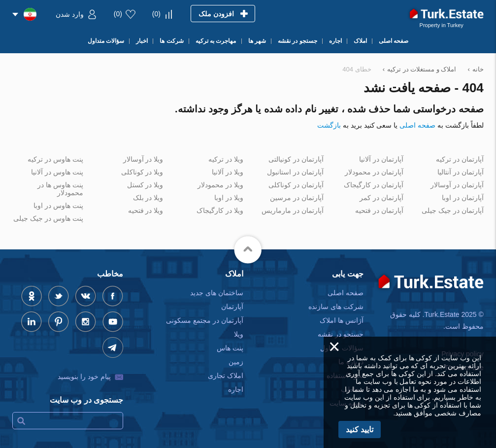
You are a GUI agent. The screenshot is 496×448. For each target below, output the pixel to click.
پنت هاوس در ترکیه (55, 159)
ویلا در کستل (145, 185)
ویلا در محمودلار (220, 185)
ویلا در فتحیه (146, 210)
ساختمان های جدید (217, 293)
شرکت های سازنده (336, 307)
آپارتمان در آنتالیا (461, 172)
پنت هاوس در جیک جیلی (48, 218)
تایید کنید (360, 430)
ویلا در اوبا (229, 198)
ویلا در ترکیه (226, 159)
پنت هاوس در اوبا (58, 206)
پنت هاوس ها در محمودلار (60, 189)
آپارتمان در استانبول (295, 172)
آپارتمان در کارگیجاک (374, 185)
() (156, 14)
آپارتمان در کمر (381, 198)
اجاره (236, 389)
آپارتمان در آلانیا (381, 159)
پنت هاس (230, 348)
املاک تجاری (226, 376)
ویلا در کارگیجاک (220, 210)
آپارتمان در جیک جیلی (453, 210)
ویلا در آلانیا (228, 172)
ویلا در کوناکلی (142, 172)
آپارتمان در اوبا (463, 198)
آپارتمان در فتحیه (379, 210)
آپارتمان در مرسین (297, 198)
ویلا (239, 334)
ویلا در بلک (148, 198)
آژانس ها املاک (342, 320)
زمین (236, 362)
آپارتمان (232, 307)
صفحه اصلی (417, 125)
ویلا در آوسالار (143, 159)
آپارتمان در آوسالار (457, 185)
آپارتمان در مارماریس (293, 210)
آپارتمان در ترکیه (460, 159)
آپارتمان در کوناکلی (296, 185)
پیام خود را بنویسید (84, 377)
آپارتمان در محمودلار (374, 172)
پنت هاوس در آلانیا (57, 172)
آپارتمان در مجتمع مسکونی (205, 320)
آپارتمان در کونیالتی (296, 159)
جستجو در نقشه (341, 334)
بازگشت (329, 125)
